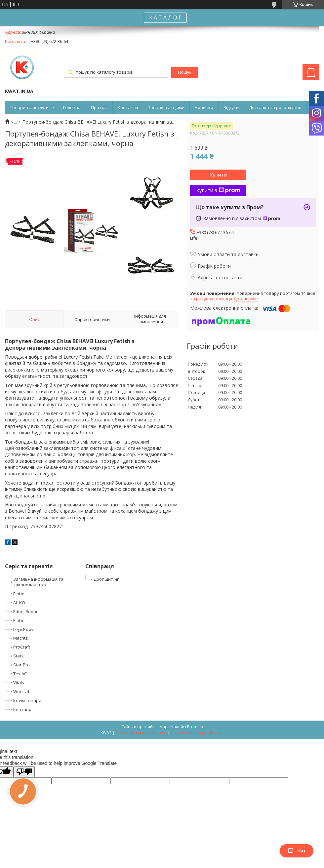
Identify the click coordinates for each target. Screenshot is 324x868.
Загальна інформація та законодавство (38, 582)
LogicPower (25, 629)
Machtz (20, 638)
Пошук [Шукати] (184, 72)
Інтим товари (27, 700)
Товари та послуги (29, 107)
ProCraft (22, 647)
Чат (297, 851)
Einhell (20, 594)
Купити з (218, 190)
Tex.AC (20, 674)
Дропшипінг (106, 579)
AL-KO (19, 603)
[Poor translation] (24, 772)
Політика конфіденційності (197, 733)
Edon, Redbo (26, 612)
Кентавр (22, 709)
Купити (218, 175)
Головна (72, 107)
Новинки (204, 107)
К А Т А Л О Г (165, 18)
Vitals (19, 683)
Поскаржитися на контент (141, 733)
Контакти (128, 107)
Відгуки (231, 107)
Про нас (99, 107)
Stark (19, 656)
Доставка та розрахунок (275, 107)
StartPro (21, 665)
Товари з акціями (166, 107)
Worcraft (22, 691)
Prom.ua (195, 727)
